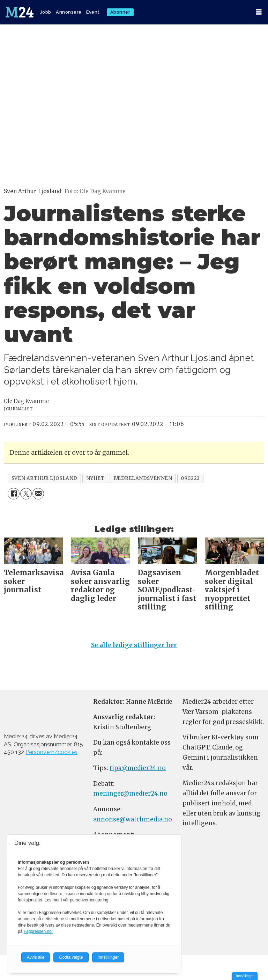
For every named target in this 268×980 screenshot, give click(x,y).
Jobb (46, 12)
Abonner (120, 12)
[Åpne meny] (259, 12)
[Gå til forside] (20, 12)
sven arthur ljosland (44, 478)
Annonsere (69, 12)
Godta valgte (71, 957)
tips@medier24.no (138, 768)
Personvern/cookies (51, 752)
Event (93, 12)
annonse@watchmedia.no (133, 819)
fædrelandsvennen (143, 478)
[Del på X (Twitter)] (26, 494)
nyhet (95, 478)
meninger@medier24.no (130, 793)
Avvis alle (36, 957)
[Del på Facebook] (13, 494)
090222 (190, 478)
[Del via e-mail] (38, 494)
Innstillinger (245, 976)
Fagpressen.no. (38, 931)
